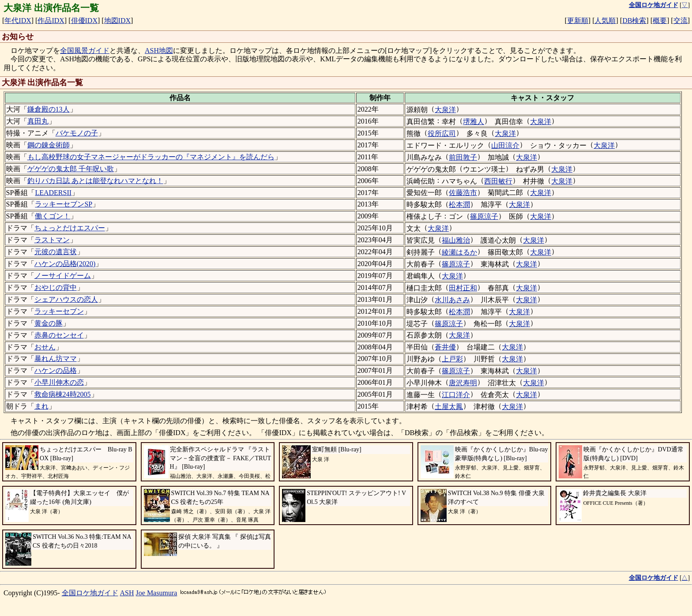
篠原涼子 (484, 216)
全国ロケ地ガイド (90, 593)
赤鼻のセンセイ (59, 335)
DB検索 (634, 21)
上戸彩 (452, 359)
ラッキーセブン (59, 311)
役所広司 (442, 133)
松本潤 (459, 205)
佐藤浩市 (463, 193)
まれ (41, 406)
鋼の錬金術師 (49, 145)
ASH (127, 593)
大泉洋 (445, 110)
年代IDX (18, 21)
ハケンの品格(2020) (65, 264)
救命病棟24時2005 (63, 394)
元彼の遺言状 (56, 252)
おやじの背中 (56, 287)
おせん (45, 347)
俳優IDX (84, 21)
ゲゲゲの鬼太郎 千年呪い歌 (71, 169)
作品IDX (51, 21)
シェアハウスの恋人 (66, 299)
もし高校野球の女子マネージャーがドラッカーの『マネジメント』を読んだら (151, 157)
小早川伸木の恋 (59, 382)
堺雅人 (474, 122)
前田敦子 (463, 157)
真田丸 (38, 121)
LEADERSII (53, 193)
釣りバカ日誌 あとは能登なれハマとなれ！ (95, 181)
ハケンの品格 (56, 370)
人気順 (605, 21)
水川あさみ (452, 300)
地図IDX (117, 21)
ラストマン (52, 240)
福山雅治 (456, 240)
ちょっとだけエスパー (70, 228)
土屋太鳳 (449, 407)
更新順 (578, 21)
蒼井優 (445, 347)
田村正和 (463, 288)
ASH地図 (159, 51)
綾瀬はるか (459, 252)
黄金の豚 (49, 323)
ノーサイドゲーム (63, 276)
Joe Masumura (157, 593)
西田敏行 (498, 181)
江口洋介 (456, 395)
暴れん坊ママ (56, 359)
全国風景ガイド (85, 51)
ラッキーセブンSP (64, 204)
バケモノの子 (77, 133)
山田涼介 (505, 145)
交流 (681, 21)
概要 (660, 21)
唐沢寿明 (463, 383)
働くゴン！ (53, 216)
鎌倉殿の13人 (49, 109)
